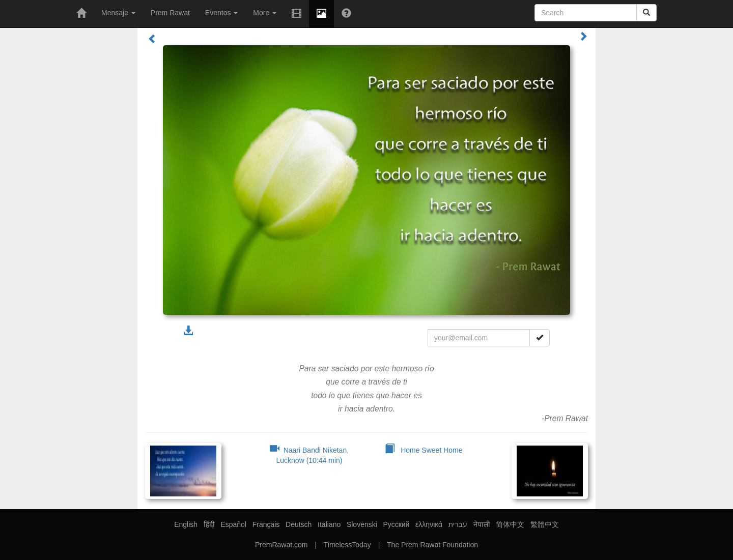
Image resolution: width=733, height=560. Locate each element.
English (186, 524)
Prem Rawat (170, 13)
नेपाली (482, 524)
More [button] (265, 13)
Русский (396, 524)
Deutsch (299, 524)
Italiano (329, 524)
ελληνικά (429, 524)
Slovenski (362, 524)
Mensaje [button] (118, 13)
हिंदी (209, 524)
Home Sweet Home (424, 450)
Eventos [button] (221, 13)
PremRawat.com (281, 545)
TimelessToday (347, 545)
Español (233, 524)
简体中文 (510, 524)
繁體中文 (545, 524)
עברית (458, 524)
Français (266, 524)
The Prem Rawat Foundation (432, 545)
